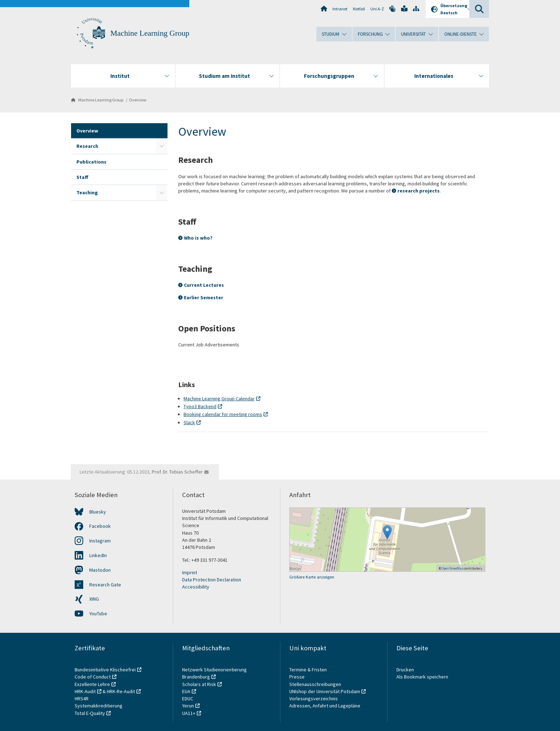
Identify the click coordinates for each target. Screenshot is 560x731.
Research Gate (105, 585)
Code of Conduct (93, 677)
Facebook (100, 526)
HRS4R (82, 699)
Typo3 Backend (200, 406)
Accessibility (196, 587)
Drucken (405, 670)
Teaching (87, 192)
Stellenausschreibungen (315, 684)
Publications (91, 162)
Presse (297, 677)
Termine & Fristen (309, 670)
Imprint (190, 572)
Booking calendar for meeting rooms (223, 414)
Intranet (340, 9)
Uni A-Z (377, 9)
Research (87, 146)
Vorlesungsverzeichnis (314, 699)
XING (94, 599)
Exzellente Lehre (92, 684)
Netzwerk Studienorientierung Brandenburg (214, 673)
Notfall (359, 9)
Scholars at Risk (199, 684)
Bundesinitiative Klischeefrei (105, 670)
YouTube (98, 614)
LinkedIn (98, 555)
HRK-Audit (85, 691)
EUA (186, 691)
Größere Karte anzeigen (312, 577)
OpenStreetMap (452, 568)
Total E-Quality (90, 713)
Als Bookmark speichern (422, 677)
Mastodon (100, 570)
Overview (138, 100)
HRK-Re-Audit (121, 691)
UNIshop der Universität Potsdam (325, 691)
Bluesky (98, 512)
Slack (189, 422)
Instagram (100, 541)
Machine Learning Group (150, 33)
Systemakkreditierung (99, 706)
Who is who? (198, 238)
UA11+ (189, 713)
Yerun (188, 706)
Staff (82, 177)
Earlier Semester (204, 297)
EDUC (188, 699)
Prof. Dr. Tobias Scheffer (177, 472)
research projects (419, 191)
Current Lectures (204, 285)
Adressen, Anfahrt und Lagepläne (325, 706)
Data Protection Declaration (212, 580)
